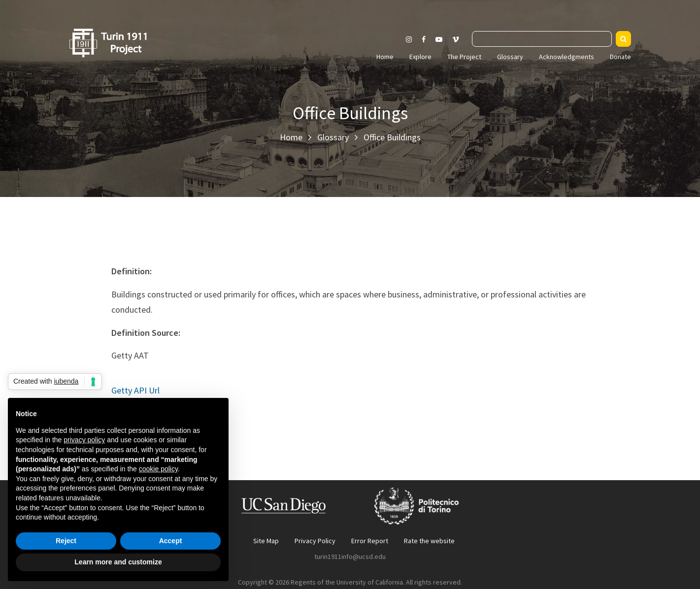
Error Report (370, 541)
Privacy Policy (315, 541)
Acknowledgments (567, 57)
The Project (464, 57)
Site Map (266, 541)
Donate (620, 57)
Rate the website (429, 541)
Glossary (510, 57)
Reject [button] (66, 541)
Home (385, 57)
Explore (420, 57)
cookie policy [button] (158, 469)
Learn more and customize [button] (118, 562)
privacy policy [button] (84, 440)
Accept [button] (171, 541)
